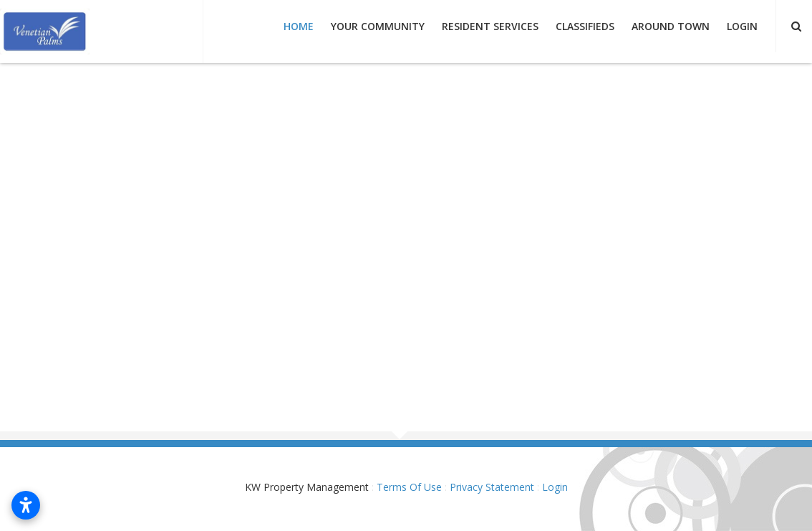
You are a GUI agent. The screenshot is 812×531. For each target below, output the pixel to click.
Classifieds (585, 26)
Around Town (671, 26)
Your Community (378, 26)
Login (742, 26)
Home (299, 26)
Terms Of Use (409, 487)
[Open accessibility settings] (26, 505)
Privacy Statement (492, 487)
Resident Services (490, 26)
